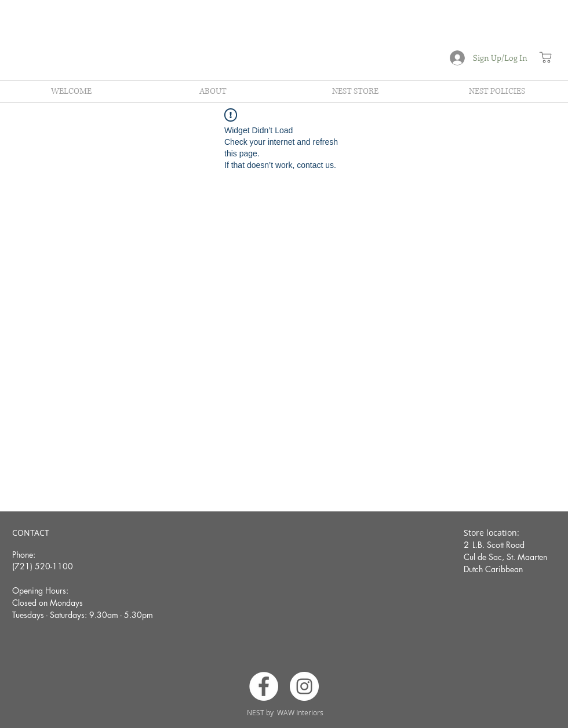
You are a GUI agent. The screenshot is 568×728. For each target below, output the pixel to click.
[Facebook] (264, 686)
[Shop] (545, 57)
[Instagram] (304, 686)
